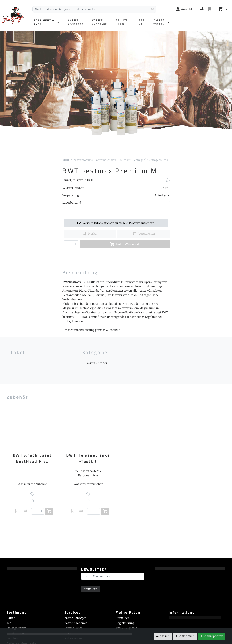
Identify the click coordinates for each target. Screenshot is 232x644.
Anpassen (163, 636)
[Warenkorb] (220, 9)
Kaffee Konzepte (75, 618)
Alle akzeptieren (212, 636)
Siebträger (138, 160)
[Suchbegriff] (91, 9)
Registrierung (125, 623)
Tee (9, 623)
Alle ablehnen (185, 636)
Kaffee (11, 618)
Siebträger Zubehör (159, 160)
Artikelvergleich (126, 628)
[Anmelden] (186, 9)
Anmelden (90, 589)
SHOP (66, 160)
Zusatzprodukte (83, 160)
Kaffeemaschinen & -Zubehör (113, 160)
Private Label (73, 628)
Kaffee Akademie (76, 623)
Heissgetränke (16, 628)
